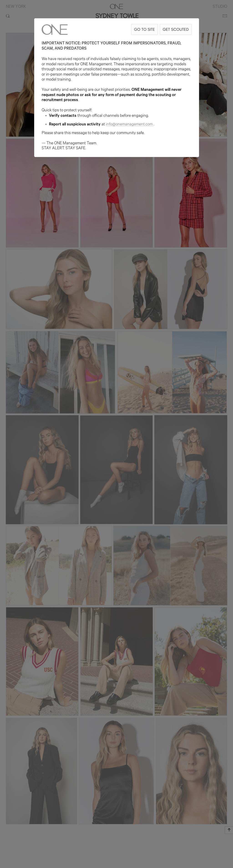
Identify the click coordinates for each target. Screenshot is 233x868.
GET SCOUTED (176, 29)
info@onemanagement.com (130, 125)
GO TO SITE (144, 29)
